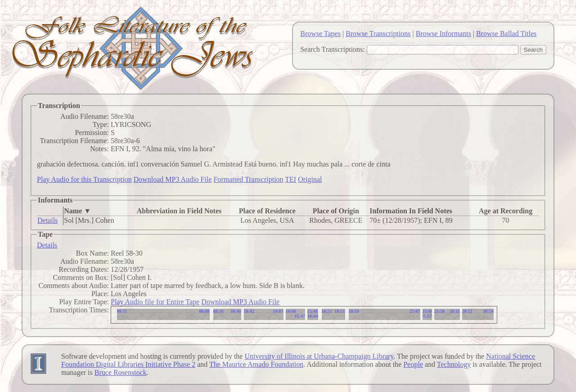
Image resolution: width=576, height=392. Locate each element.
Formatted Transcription (248, 179)
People (413, 364)
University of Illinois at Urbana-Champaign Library (319, 356)
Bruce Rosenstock (121, 372)
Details (47, 220)
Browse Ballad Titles (506, 34)
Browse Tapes (320, 34)
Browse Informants (443, 34)
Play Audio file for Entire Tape (155, 302)
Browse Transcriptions (378, 34)
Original (310, 179)
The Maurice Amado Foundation (256, 364)
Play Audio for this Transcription (84, 179)
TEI (290, 179)
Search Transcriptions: (333, 49)
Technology (454, 364)
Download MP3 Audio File (173, 179)
